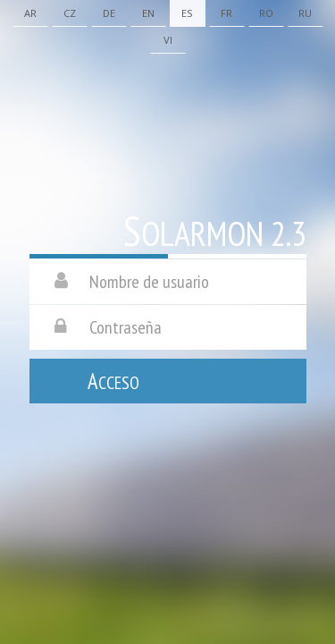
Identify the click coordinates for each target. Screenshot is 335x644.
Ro (266, 13)
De (109, 13)
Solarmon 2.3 (215, 232)
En (148, 13)
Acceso (113, 381)
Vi (168, 40)
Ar (30, 13)
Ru (305, 13)
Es (187, 13)
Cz (70, 13)
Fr (226, 13)
